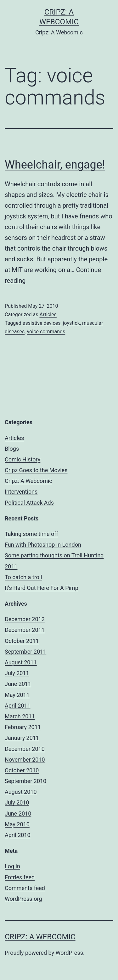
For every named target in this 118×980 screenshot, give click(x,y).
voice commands (46, 332)
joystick (71, 323)
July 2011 (17, 673)
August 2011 (21, 662)
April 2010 (18, 835)
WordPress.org (23, 899)
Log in (12, 866)
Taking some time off (31, 534)
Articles (48, 315)
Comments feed (25, 888)
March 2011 (20, 716)
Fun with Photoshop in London (43, 545)
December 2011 (25, 630)
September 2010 (25, 781)
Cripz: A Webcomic (28, 481)
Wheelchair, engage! (55, 165)
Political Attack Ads (29, 503)
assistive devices (42, 323)
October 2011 (22, 641)
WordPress (69, 953)
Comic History (22, 459)
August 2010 (21, 792)
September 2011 (25, 652)
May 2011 (17, 695)
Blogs (12, 449)
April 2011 (18, 706)
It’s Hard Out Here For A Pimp (42, 588)
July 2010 (17, 802)
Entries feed (20, 877)
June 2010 (18, 814)
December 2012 (25, 619)
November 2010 (25, 760)
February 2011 (23, 727)
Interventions (21, 492)
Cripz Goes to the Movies (36, 470)
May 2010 (17, 824)
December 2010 (25, 749)
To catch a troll (23, 577)
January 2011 (22, 738)
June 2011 (18, 684)
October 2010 (22, 770)
